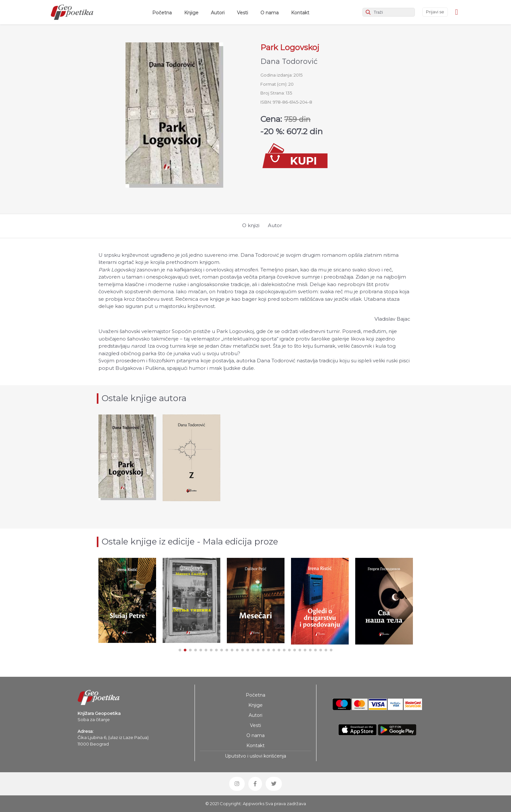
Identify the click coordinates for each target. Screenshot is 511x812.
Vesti (242, 13)
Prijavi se (435, 12)
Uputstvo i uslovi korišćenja (255, 756)
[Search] (389, 12)
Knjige (191, 13)
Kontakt (300, 13)
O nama (270, 13)
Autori (218, 13)
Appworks (254, 804)
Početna (163, 12)
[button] (180, 650)
